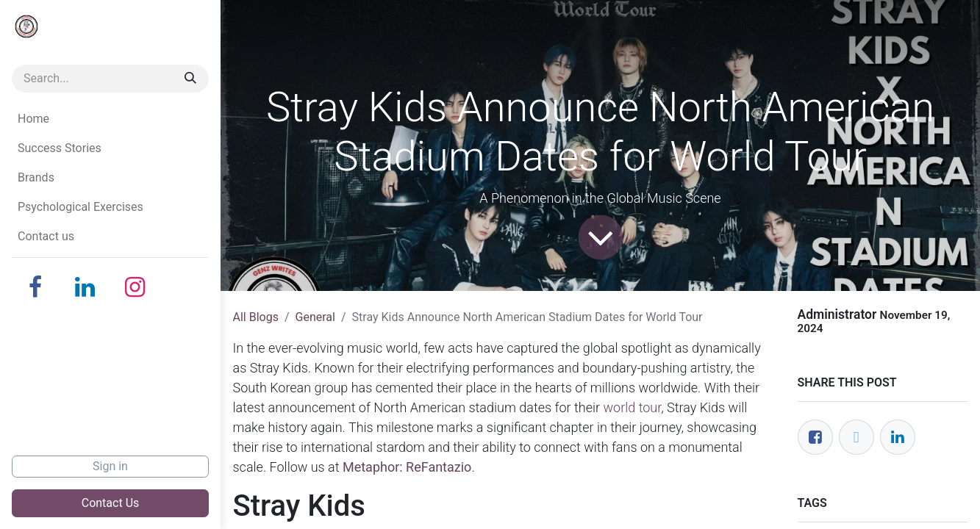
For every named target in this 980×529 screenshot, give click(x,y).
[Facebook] (35, 287)
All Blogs (256, 317)
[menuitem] (110, 119)
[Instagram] (135, 287)
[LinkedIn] (85, 287)
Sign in (110, 466)
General (315, 317)
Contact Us (111, 503)
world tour (633, 407)
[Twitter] (856, 437)
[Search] (190, 79)
